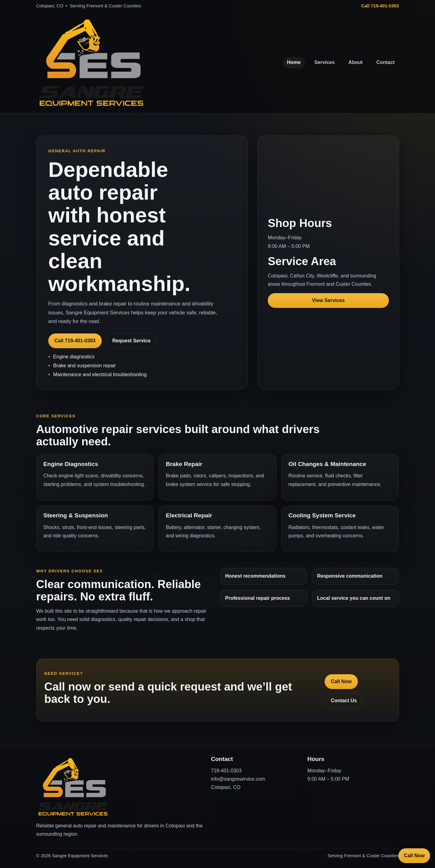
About (355, 62)
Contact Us (344, 701)
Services (325, 62)
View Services (328, 300)
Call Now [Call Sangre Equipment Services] (414, 856)
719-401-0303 (226, 771)
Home (294, 62)
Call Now (341, 681)
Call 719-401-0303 (380, 6)
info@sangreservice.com (238, 779)
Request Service (131, 341)
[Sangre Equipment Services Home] (92, 63)
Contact (386, 62)
